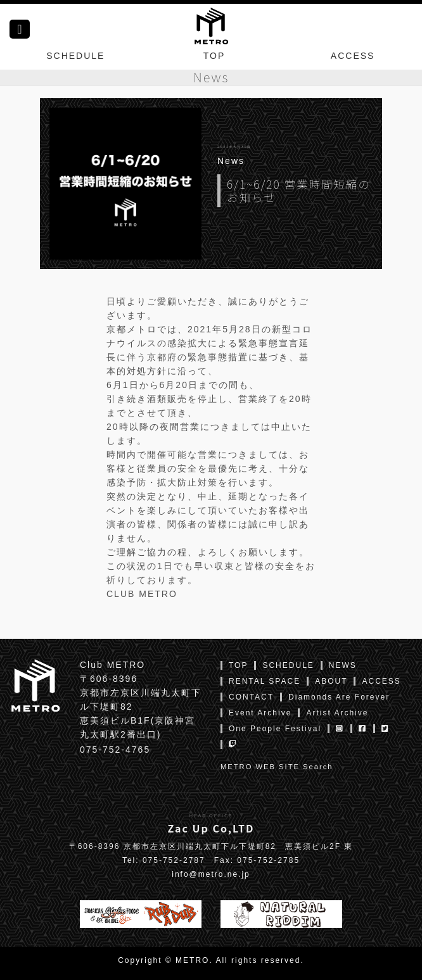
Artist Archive (337, 713)
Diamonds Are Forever (339, 697)
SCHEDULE (75, 56)
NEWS (343, 665)
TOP (214, 56)
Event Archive (260, 713)
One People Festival (275, 729)
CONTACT (251, 697)
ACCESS (353, 56)
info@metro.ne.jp (211, 874)
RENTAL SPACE (265, 681)
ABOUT (331, 681)
